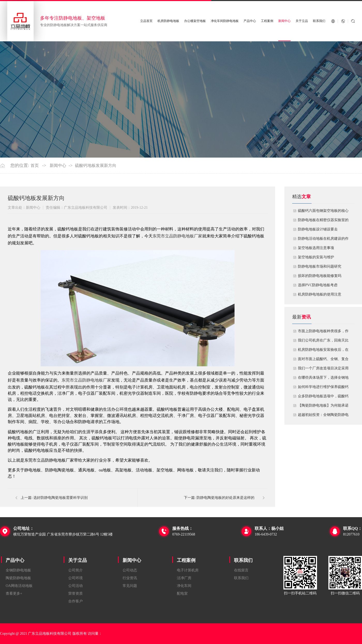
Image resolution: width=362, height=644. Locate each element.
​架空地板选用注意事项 (316, 248)
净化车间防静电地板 (225, 21)
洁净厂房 (184, 578)
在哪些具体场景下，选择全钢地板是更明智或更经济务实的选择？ (323, 379)
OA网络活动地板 (19, 586)
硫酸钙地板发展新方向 (96, 166)
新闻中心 (284, 21)
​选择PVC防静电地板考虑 (318, 285)
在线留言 (241, 570)
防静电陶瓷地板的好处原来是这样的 (225, 498)
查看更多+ (14, 593)
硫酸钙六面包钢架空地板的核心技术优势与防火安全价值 (323, 212)
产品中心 (250, 21)
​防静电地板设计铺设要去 (318, 229)
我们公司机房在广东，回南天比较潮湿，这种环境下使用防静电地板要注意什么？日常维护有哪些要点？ (323, 342)
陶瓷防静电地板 (18, 578)
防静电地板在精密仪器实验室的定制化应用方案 (323, 221)
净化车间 (184, 586)
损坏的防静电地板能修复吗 (320, 276)
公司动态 (130, 570)
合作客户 (76, 601)
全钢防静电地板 (18, 570)
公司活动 (76, 586)
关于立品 (302, 21)
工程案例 (267, 21)
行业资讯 (130, 578)
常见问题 (130, 586)
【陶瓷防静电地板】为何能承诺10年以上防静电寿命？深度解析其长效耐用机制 (323, 407)
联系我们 (319, 21)
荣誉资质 (76, 593)
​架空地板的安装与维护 (316, 257)
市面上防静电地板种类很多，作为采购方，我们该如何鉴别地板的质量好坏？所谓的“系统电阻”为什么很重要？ (323, 332)
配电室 (182, 593)
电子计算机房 (188, 570)
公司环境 (76, 578)
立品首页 (146, 21)
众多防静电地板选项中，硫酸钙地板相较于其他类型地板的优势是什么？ (323, 398)
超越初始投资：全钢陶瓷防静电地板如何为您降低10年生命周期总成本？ (323, 416)
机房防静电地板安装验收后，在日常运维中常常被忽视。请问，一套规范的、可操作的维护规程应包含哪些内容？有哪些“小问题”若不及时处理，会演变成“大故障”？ (323, 351)
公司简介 (76, 570)
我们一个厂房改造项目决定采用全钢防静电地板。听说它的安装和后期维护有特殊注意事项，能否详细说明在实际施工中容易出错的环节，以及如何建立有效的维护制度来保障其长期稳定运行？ (323, 370)
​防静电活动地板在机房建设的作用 (323, 240)
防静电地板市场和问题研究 (320, 266)
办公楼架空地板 (195, 21)
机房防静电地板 (168, 21)
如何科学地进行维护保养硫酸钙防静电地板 (323, 388)
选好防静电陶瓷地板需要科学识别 (61, 498)
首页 (35, 166)
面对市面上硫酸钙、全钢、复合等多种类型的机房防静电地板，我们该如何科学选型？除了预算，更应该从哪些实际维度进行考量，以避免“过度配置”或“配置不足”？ (323, 360)
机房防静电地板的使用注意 (320, 294)
